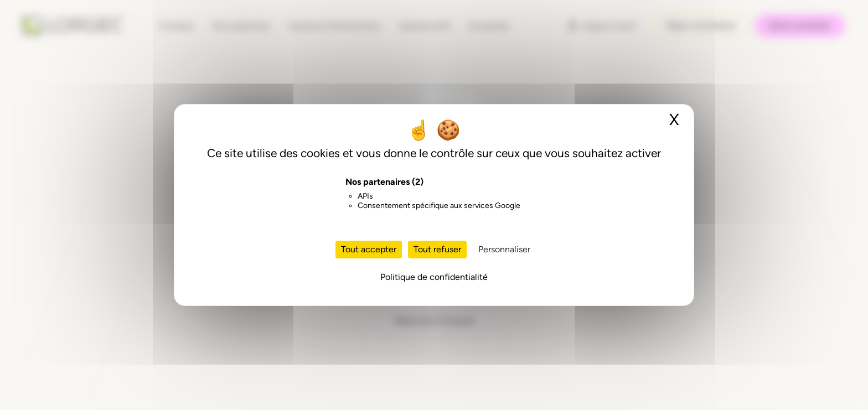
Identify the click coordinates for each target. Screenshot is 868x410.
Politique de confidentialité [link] (434, 277)
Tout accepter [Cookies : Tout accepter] (369, 249)
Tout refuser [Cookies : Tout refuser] (437, 249)
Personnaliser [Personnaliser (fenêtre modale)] (504, 249)
